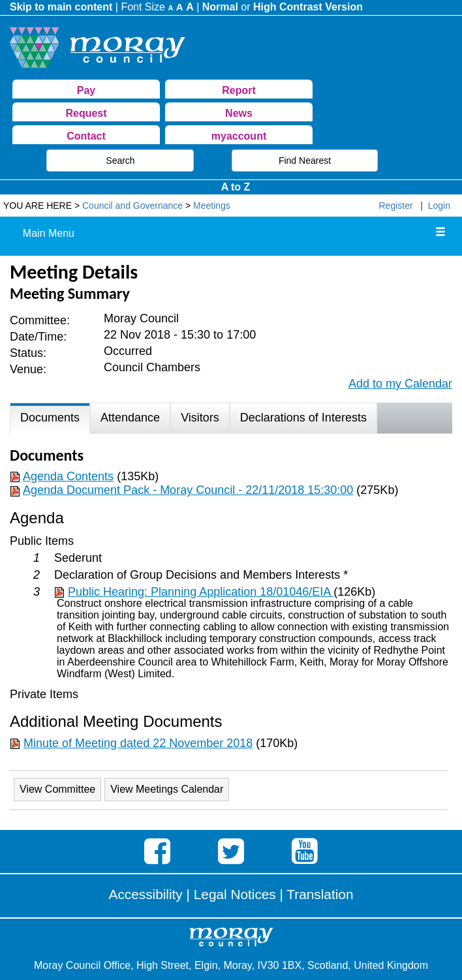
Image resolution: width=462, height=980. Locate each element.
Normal (220, 7)
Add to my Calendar (400, 384)
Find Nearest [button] (305, 161)
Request (86, 113)
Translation (320, 894)
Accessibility (146, 894)
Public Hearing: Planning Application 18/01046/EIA (201, 592)
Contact (86, 136)
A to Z (236, 187)
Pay (86, 90)
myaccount (239, 136)
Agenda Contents (68, 476)
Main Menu (49, 233)
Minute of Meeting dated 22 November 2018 (138, 743)
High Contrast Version (308, 7)
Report (239, 90)
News (239, 113)
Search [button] (120, 161)
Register (396, 206)
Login (439, 206)
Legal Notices (235, 894)
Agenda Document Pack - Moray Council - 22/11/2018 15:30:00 (188, 490)
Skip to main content (61, 7)
